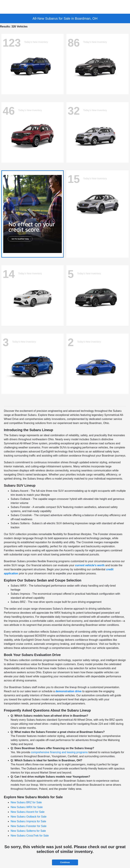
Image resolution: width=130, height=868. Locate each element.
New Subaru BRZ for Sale (26, 802)
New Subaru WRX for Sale (27, 807)
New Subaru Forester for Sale (29, 826)
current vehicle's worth (90, 565)
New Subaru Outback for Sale (29, 817)
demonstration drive (69, 691)
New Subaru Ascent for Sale (28, 812)
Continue (65, 862)
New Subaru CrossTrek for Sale (30, 836)
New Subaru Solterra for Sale (28, 831)
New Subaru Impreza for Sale (28, 821)
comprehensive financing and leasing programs (59, 752)
